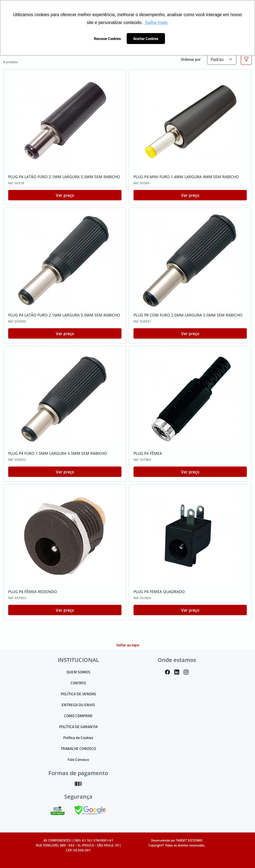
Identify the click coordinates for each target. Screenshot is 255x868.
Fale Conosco (78, 759)
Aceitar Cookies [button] (146, 39)
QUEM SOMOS (78, 672)
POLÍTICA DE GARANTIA (78, 727)
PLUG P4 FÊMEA (148, 453)
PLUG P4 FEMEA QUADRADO (159, 592)
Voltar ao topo (128, 645)
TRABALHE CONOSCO (78, 748)
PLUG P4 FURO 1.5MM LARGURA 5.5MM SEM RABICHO (58, 453)
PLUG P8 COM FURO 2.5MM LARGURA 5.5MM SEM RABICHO (188, 315)
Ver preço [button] (65, 195)
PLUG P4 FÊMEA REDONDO (33, 592)
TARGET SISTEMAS (189, 840)
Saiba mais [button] (156, 22)
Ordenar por (191, 59)
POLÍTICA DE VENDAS (78, 694)
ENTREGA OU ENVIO (78, 705)
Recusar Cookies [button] (107, 39)
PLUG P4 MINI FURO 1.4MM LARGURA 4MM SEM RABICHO (186, 177)
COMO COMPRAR (78, 716)
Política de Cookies (78, 737)
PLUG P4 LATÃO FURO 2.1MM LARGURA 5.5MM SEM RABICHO (64, 177)
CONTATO (78, 683)
